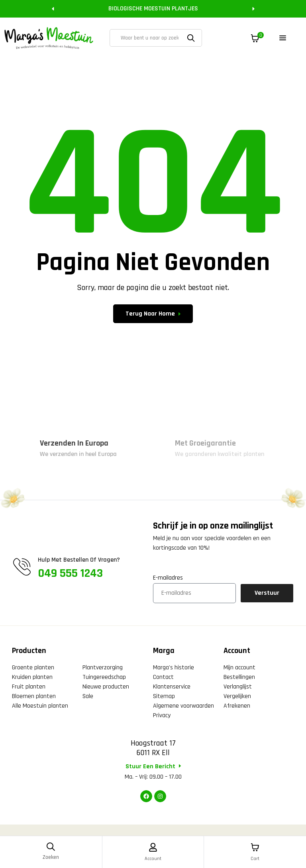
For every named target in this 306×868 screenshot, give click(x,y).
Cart (255, 858)
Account (153, 858)
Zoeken (192, 38)
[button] (53, 9)
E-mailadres (168, 578)
